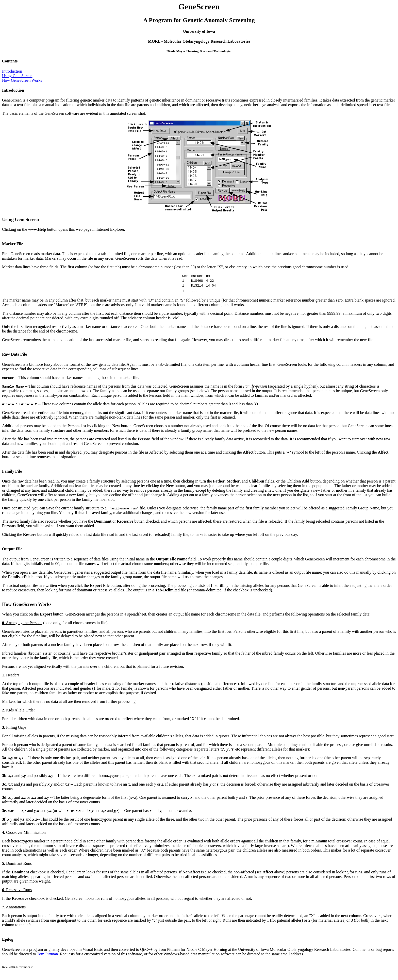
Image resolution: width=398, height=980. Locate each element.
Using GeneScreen (17, 76)
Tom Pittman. (48, 956)
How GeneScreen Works (22, 80)
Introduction (12, 71)
